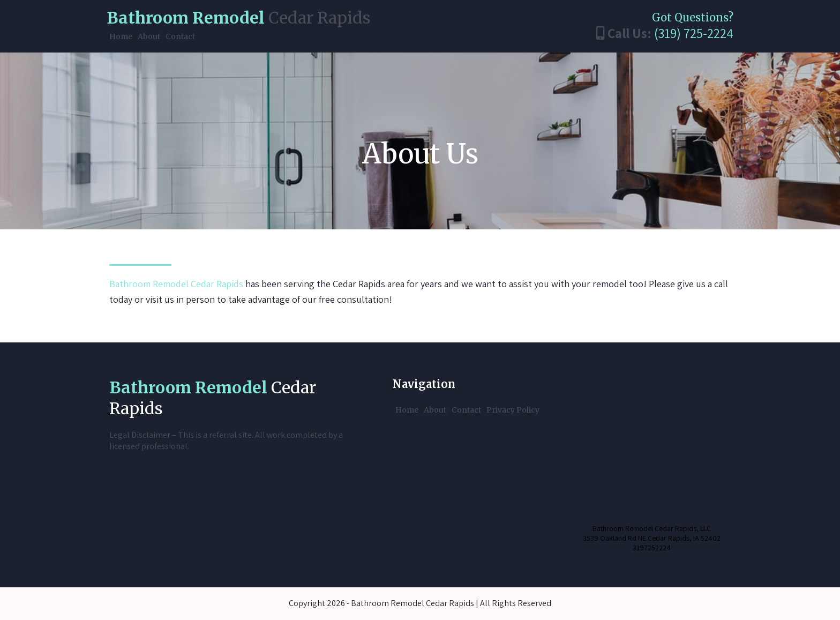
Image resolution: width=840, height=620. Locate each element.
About (149, 36)
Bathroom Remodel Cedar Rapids (176, 284)
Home (121, 36)
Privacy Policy (513, 410)
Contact (180, 36)
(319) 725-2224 (694, 33)
